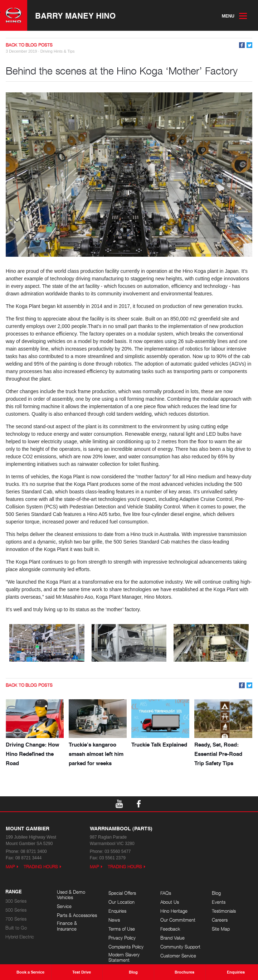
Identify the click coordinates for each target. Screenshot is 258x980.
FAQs (166, 893)
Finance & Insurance (67, 926)
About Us (170, 902)
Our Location (121, 902)
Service (64, 906)
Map (10, 867)
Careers (220, 920)
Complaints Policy (126, 947)
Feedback (170, 929)
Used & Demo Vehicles (71, 895)
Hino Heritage (174, 911)
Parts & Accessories (77, 915)
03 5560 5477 (118, 851)
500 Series (16, 910)
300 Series (16, 901)
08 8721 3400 (33, 851)
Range (14, 892)
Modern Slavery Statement (124, 958)
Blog (216, 893)
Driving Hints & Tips (58, 51)
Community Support (180, 947)
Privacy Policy (122, 938)
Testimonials (224, 911)
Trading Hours (41, 867)
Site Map (221, 929)
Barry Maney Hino (75, 15)
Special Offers (122, 893)
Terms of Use (122, 929)
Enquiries (117, 911)
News (114, 920)
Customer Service (178, 956)
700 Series (16, 919)
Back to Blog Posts (29, 45)
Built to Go (16, 928)
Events (219, 902)
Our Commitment (178, 920)
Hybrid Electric (20, 937)
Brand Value (172, 938)
